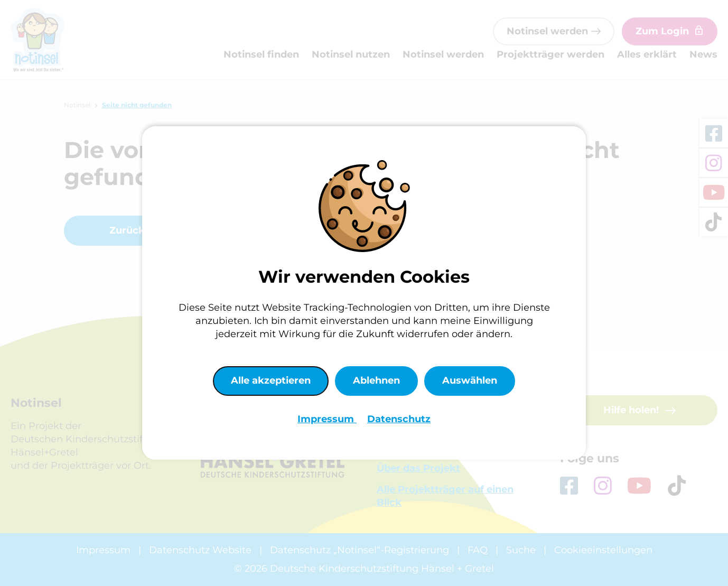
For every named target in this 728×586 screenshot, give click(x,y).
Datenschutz (399, 419)
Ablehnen (376, 380)
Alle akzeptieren (271, 380)
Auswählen (470, 380)
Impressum (327, 419)
